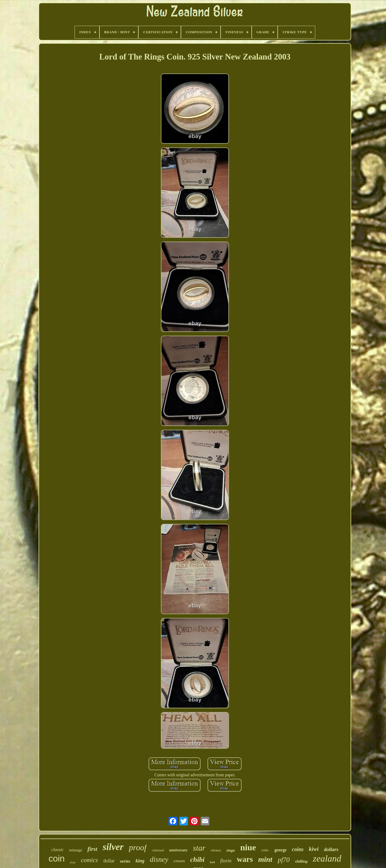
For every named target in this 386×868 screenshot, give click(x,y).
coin (57, 858)
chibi (197, 860)
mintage (76, 850)
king (140, 861)
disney (159, 859)
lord (212, 862)
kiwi (314, 849)
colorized (158, 850)
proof (138, 847)
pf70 (284, 860)
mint (265, 859)
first (92, 849)
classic (58, 850)
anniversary (178, 850)
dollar (109, 861)
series (125, 861)
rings (231, 850)
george (281, 850)
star (199, 848)
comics (90, 860)
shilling (301, 861)
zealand (327, 858)
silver (113, 847)
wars (245, 859)
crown (179, 861)
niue (248, 847)
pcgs (73, 862)
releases (216, 850)
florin (226, 861)
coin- (265, 850)
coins (298, 849)
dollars (331, 849)
